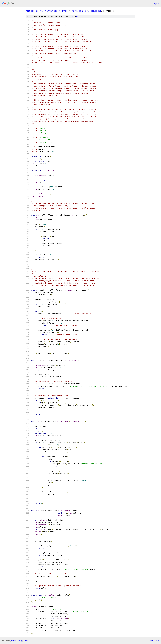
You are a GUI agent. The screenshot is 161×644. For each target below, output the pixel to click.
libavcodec (96, 11)
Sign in (156, 4)
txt (152, 641)
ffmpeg (65, 11)
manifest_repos (52, 11)
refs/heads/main (78, 11)
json (157, 641)
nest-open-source (34, 11)
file (72, 16)
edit (78, 16)
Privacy (20, 641)
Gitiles (13, 641)
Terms (26, 641)
